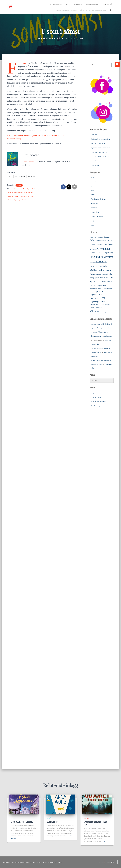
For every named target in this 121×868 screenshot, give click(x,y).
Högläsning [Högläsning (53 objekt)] (108, 252)
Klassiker (94, 208)
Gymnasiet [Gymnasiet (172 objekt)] (104, 248)
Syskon (10, 200)
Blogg (68, 4)
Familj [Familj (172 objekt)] (106, 244)
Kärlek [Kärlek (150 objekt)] (100, 261)
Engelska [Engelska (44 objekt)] (98, 244)
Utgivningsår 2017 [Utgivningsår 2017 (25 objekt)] (95, 288)
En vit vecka (95, 165)
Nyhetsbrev (78, 4)
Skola (32, 196)
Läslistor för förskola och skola (93, 10)
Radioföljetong (25, 196)
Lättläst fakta (95, 212)
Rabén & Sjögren (13, 196)
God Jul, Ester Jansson (98, 143)
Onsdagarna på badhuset (104, 328)
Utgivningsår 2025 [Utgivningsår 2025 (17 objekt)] (98, 307)
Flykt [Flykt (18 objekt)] (112, 244)
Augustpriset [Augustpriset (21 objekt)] (93, 237)
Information (95, 203)
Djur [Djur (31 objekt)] (105, 240)
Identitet (11, 192)
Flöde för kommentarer (98, 401)
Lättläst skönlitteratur (98, 216)
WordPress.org (95, 406)
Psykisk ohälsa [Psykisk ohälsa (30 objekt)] (99, 277)
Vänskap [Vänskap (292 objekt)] (95, 311)
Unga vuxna (95, 221)
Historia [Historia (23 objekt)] (96, 253)
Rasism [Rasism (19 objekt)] (100, 282)
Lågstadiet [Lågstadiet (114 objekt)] (103, 266)
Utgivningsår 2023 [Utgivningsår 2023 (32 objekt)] (96, 304)
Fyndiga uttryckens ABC (99, 152)
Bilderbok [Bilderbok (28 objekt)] (100, 237)
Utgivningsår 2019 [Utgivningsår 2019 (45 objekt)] (97, 291)
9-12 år (19, 185)
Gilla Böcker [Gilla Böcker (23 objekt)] (93, 249)
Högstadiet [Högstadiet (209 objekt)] (96, 257)
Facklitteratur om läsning (66, 10)
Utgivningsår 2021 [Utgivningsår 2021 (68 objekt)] (98, 298)
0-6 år (93, 177)
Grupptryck (27, 189)
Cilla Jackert (18, 189)
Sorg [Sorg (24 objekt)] (91, 286)
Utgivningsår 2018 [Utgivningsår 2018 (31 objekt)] (107, 288)
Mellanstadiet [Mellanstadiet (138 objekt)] (97, 270)
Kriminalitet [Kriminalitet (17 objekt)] (93, 262)
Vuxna (93, 225)
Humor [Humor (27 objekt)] (101, 253)
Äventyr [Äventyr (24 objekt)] (104, 312)
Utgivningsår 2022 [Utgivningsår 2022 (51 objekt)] (97, 301)
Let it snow (94, 135)
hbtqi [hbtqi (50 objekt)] (92, 252)
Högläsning (35, 189)
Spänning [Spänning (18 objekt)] (95, 286)
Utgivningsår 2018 (20, 200)
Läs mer (14, 838)
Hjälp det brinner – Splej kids (100, 156)
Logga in (94, 393)
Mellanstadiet (19, 192)
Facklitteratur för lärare (98, 199)
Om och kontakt (56, 4)
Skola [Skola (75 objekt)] (104, 281)
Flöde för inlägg (96, 397)
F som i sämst (28, 162)
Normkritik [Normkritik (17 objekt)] (98, 274)
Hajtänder (94, 161)
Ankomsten (108, 336)
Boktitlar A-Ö (107, 4)
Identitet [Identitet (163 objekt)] (108, 257)
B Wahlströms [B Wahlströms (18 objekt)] (99, 240)
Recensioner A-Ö (92, 4)
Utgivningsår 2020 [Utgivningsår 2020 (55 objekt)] (97, 294)
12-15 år (93, 182)
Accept (111, 862)
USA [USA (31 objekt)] (107, 285)
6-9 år (93, 190)
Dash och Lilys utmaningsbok (100, 139)
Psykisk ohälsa (29, 192)
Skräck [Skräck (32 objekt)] (110, 281)
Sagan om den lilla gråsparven (100, 148)
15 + (92, 186)
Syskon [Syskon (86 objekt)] (101, 285)
